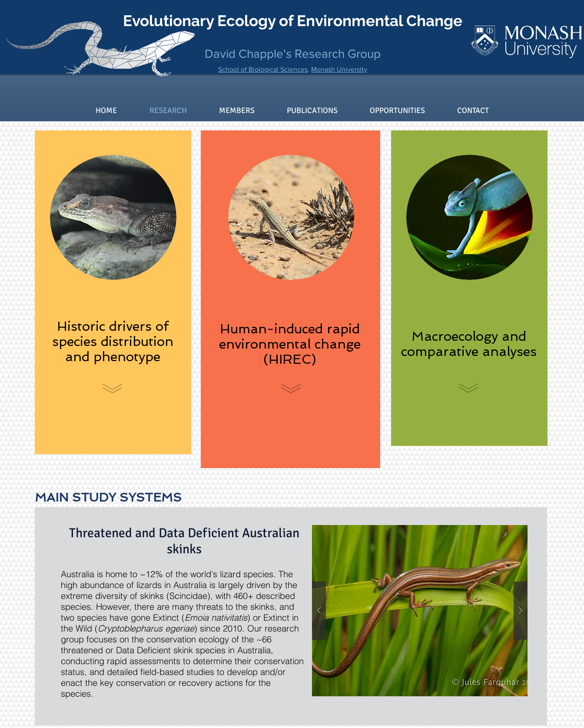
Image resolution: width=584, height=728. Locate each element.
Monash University (339, 69)
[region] (113, 292)
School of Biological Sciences (263, 69)
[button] (420, 611)
